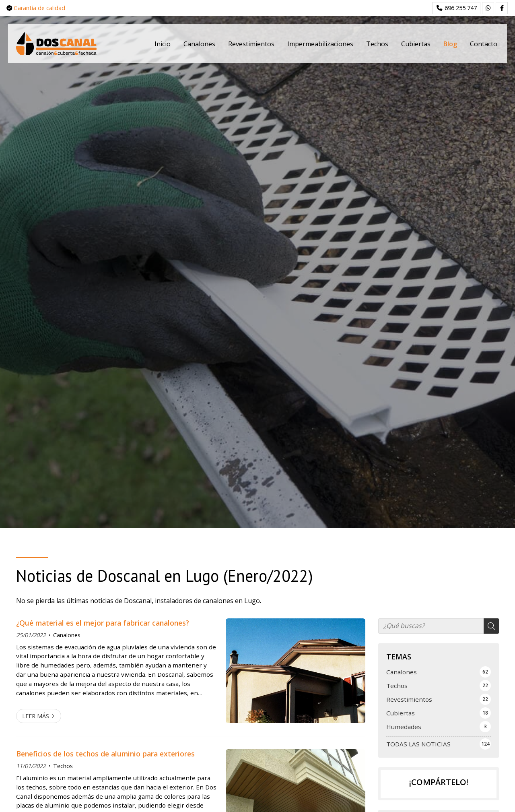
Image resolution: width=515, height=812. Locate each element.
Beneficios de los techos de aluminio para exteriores (105, 754)
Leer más (36, 716)
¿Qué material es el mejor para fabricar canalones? (103, 623)
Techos (63, 766)
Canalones (67, 635)
